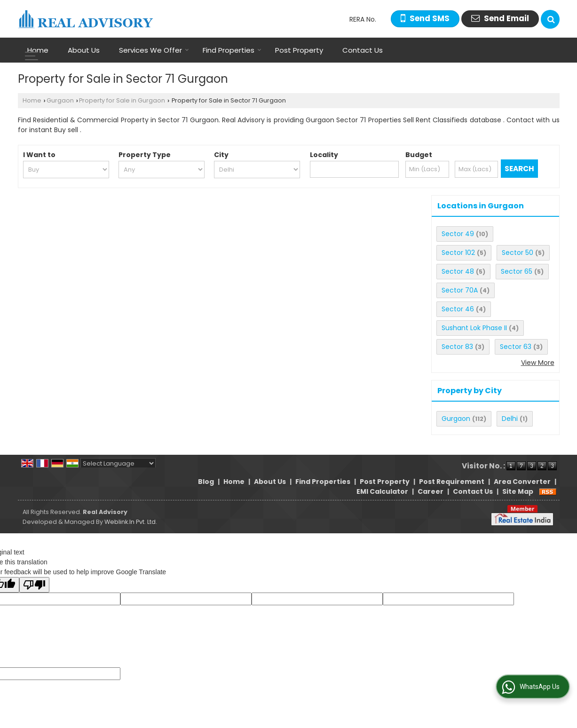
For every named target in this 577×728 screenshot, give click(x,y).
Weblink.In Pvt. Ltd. (131, 522)
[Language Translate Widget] (118, 463)
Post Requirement (452, 482)
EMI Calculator (382, 491)
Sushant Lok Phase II (474, 328)
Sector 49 (458, 234)
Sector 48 (458, 271)
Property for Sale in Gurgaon (122, 100)
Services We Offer (154, 50)
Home (38, 50)
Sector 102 (458, 253)
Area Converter (522, 482)
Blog (206, 482)
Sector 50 (518, 253)
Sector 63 (516, 347)
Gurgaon (60, 100)
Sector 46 (458, 309)
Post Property (299, 50)
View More (538, 363)
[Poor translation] (34, 585)
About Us (84, 50)
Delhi (510, 419)
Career (431, 491)
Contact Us (363, 50)
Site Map (518, 491)
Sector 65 (517, 271)
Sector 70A (460, 290)
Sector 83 (457, 347)
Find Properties (232, 50)
